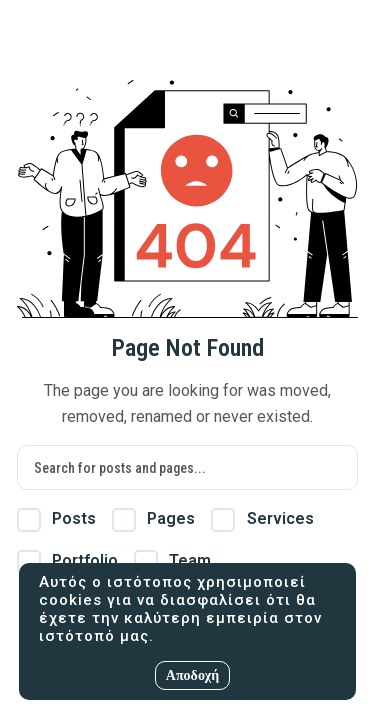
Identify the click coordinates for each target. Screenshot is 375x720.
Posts (56, 520)
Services (262, 520)
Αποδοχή (192, 675)
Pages (153, 520)
